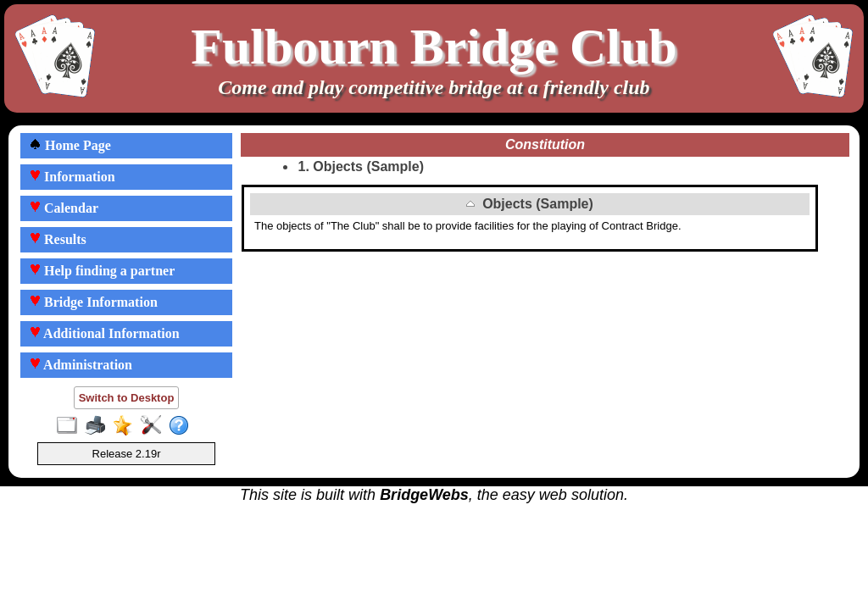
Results (58, 239)
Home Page (70, 145)
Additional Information (104, 333)
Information (72, 177)
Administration (81, 365)
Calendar (64, 208)
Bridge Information (93, 302)
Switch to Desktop (127, 398)
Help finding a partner (102, 271)
